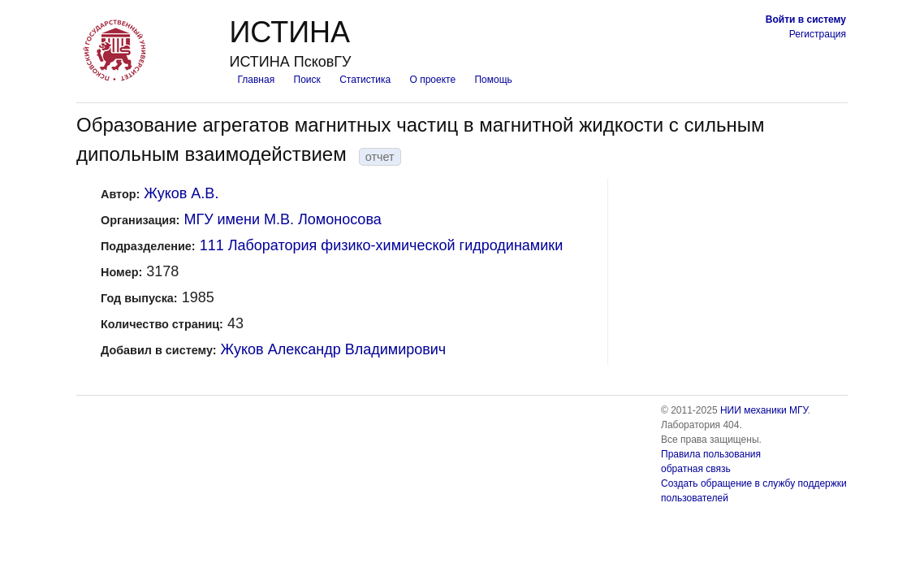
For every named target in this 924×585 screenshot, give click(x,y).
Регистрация (818, 34)
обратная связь (696, 469)
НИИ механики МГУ (764, 410)
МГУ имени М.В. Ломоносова (282, 219)
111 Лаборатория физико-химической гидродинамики (382, 245)
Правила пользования (711, 454)
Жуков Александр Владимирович (334, 349)
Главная (256, 80)
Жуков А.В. (181, 193)
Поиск (307, 80)
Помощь (493, 80)
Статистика (365, 80)
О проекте (433, 80)
